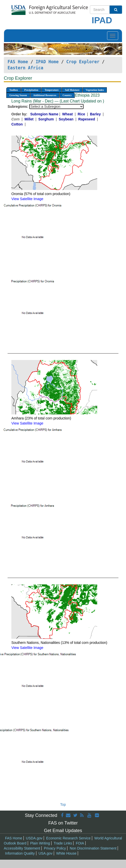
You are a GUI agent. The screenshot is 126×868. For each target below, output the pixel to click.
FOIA (80, 843)
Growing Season (18, 95)
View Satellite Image (27, 199)
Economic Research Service (68, 838)
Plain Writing (40, 843)
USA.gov (45, 853)
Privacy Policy (55, 848)
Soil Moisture (72, 90)
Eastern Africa (25, 68)
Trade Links (63, 843)
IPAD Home (47, 62)
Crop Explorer (83, 62)
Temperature (52, 90)
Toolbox (14, 90)
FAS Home (18, 62)
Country (67, 95)
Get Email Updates (63, 831)
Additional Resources (45, 95)
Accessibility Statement (22, 848)
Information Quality (20, 853)
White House (66, 853)
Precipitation (31, 90)
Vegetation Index (95, 90)
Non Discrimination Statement (93, 848)
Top (63, 805)
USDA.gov (34, 838)
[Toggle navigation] (113, 36)
